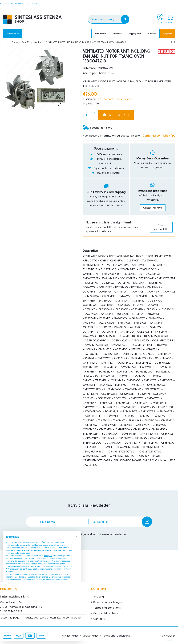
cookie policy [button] (25, 553)
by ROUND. (169, 635)
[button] (12, 34)
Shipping (99, 596)
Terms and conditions (107, 608)
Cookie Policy (90, 635)
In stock (88, 103)
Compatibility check (106, 613)
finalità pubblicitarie (22, 566)
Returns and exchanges (108, 602)
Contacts (35, 3)
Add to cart (116, 115)
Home (4, 3)
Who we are (19, 3)
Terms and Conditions (116, 635)
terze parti (48, 556)
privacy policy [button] (25, 545)
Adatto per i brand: (95, 73)
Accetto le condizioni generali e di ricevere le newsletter (91, 534)
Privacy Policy (70, 635)
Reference (89, 68)
